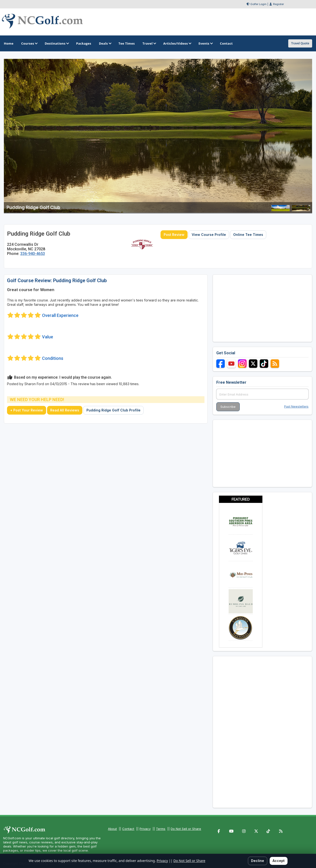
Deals (105, 43)
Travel (149, 43)
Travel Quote (300, 43)
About (112, 829)
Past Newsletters (296, 407)
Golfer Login (258, 4)
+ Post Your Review (27, 410)
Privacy (145, 829)
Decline (258, 861)
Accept (279, 861)
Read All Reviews (65, 410)
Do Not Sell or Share (186, 829)
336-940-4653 (33, 254)
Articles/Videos (177, 43)
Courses (29, 43)
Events (205, 43)
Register (278, 4)
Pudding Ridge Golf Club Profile (113, 410)
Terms (161, 829)
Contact (128, 829)
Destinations (56, 43)
